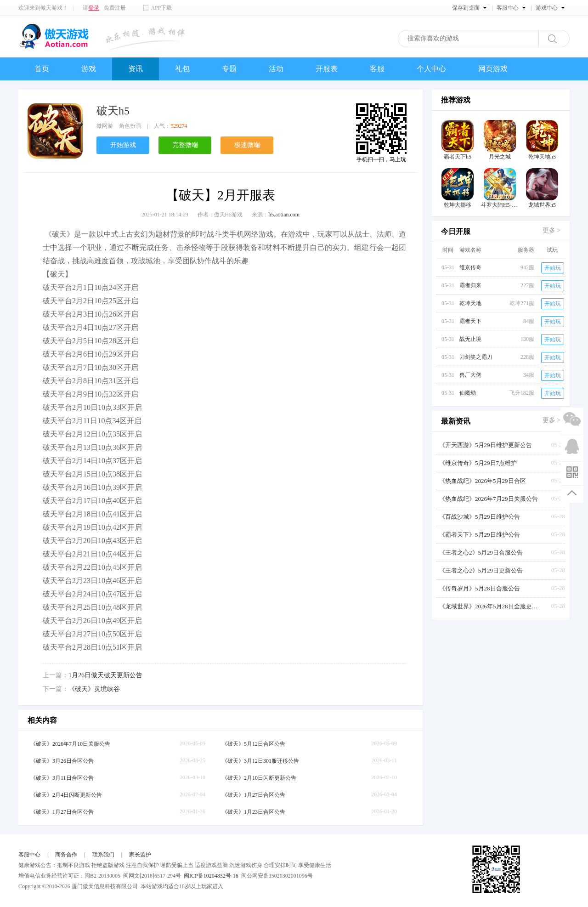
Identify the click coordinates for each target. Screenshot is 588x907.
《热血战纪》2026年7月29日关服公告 (489, 499)
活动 (276, 69)
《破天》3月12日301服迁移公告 (260, 761)
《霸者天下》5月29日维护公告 (480, 535)
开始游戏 (123, 145)
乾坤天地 (470, 303)
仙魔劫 (468, 393)
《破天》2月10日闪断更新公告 (259, 778)
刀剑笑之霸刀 (476, 357)
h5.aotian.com (284, 215)
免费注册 (115, 8)
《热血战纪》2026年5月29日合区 (483, 481)
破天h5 (113, 111)
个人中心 (431, 69)
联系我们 (103, 855)
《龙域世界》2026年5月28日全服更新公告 (490, 606)
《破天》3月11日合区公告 (62, 778)
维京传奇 (470, 267)
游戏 (89, 69)
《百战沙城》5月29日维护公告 (480, 517)
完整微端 (185, 145)
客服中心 (29, 855)
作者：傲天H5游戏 (220, 215)
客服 (377, 69)
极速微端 (247, 145)
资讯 (136, 69)
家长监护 (140, 855)
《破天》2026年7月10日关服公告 (70, 744)
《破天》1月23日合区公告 (254, 812)
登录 (94, 8)
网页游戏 (493, 69)
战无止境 (470, 339)
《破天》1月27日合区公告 (254, 795)
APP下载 (161, 8)
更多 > (551, 230)
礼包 (182, 69)
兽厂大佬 (470, 375)
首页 (42, 69)
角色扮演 (130, 126)
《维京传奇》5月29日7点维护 (478, 463)
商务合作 (66, 855)
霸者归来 (470, 285)
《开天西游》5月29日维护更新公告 (486, 445)
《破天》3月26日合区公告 (62, 761)
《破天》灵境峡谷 (94, 689)
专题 (229, 69)
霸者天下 (470, 321)
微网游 (105, 126)
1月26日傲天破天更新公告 (105, 675)
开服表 (327, 69)
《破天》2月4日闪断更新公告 (66, 795)
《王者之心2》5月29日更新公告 (481, 570)
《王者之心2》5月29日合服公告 (481, 553)
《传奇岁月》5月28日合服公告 (480, 588)
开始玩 (553, 268)
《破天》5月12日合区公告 (254, 744)
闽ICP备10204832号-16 (211, 876)
